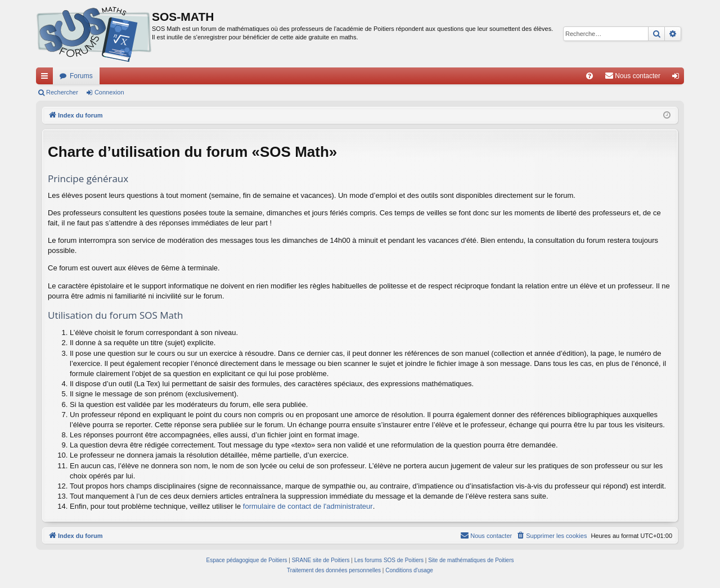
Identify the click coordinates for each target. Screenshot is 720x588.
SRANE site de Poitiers (321, 560)
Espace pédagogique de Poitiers (247, 560)
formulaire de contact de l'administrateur (308, 506)
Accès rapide (47, 78)
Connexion (109, 92)
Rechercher (62, 92)
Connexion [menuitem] (678, 78)
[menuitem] (589, 76)
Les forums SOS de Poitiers (389, 560)
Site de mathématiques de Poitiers (471, 560)
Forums (81, 76)
